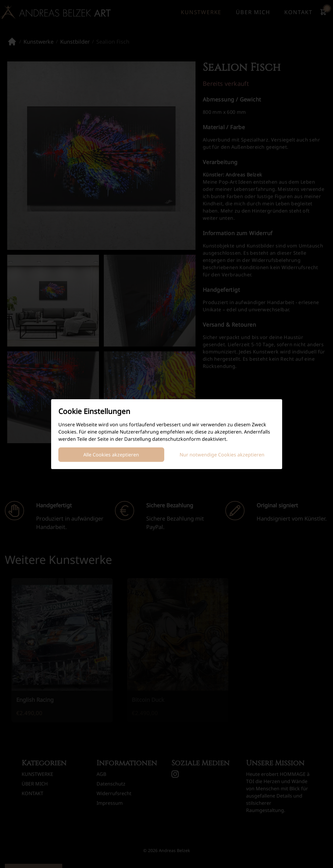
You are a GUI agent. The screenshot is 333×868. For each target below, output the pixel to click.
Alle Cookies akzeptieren (111, 455)
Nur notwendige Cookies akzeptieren (222, 455)
